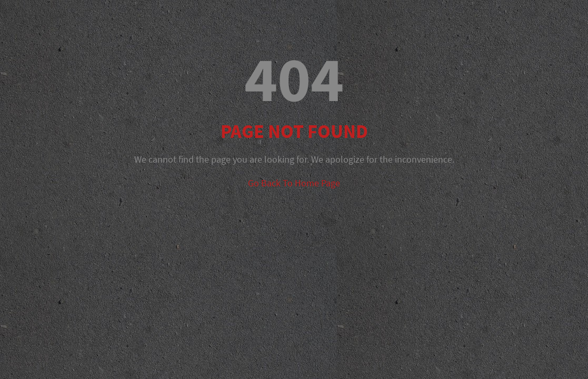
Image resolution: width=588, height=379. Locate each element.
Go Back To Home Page (294, 183)
